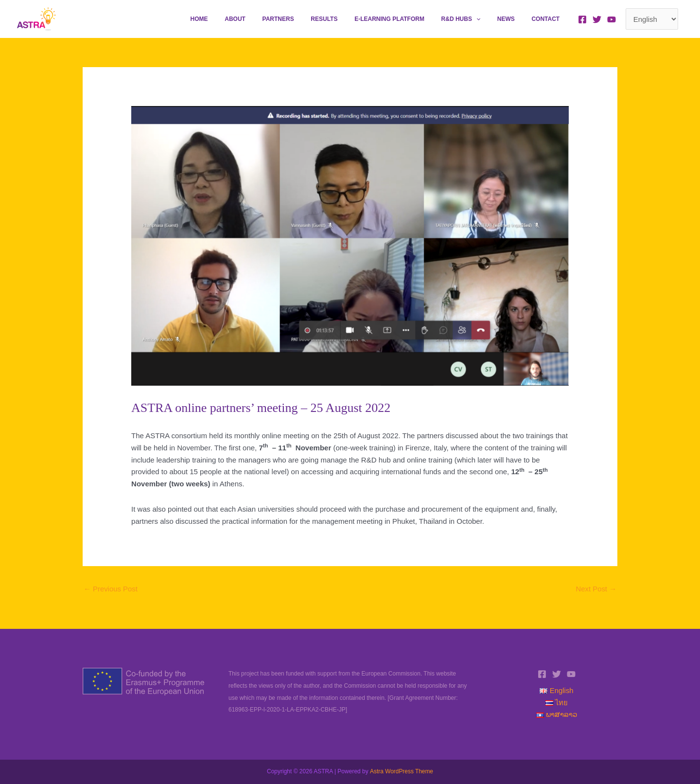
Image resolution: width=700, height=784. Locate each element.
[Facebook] (582, 19)
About (269, 19)
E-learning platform (407, 19)
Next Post (596, 589)
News (514, 19)
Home (238, 19)
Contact (548, 19)
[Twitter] (597, 19)
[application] (489, 19)
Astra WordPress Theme (401, 772)
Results (347, 19)
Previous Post (111, 589)
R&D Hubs (474, 19)
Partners (306, 19)
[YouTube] (612, 19)
